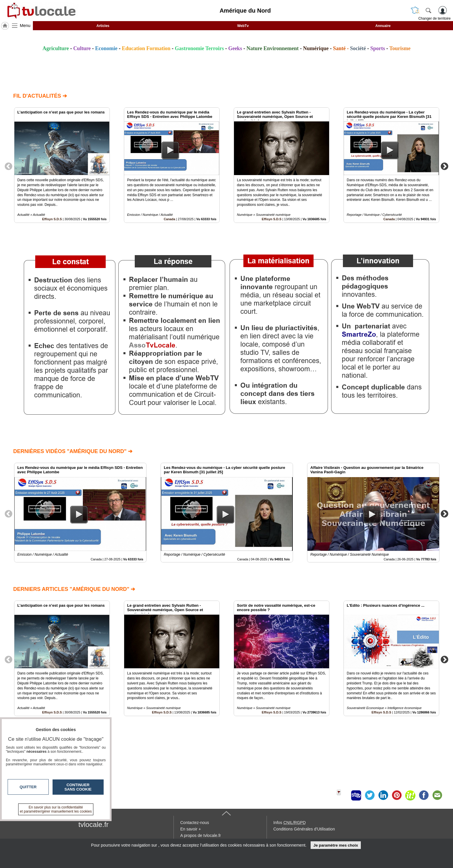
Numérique (316, 48)
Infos (289, 823)
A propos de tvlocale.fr (201, 835)
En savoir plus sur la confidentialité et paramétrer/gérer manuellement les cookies (56, 809)
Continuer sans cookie (78, 787)
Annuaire (383, 26)
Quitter (28, 787)
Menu (25, 26)
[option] (62, 165)
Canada (170, 219)
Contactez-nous (195, 823)
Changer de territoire (435, 18)
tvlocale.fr (94, 824)
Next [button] (444, 166)
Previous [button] (9, 166)
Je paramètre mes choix (336, 845)
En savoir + (191, 829)
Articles (103, 26)
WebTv (243, 26)
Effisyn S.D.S (52, 219)
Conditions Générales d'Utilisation (304, 829)
